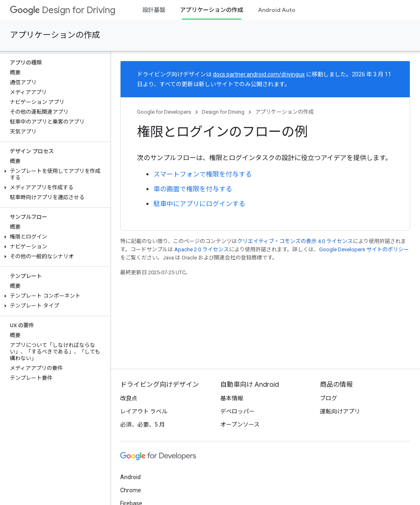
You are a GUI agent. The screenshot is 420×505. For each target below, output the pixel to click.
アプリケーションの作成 (55, 35)
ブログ (329, 398)
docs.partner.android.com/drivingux (259, 74)
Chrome (131, 490)
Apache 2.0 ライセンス (202, 249)
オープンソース (240, 425)
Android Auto (277, 10)
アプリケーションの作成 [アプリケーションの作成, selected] (212, 10)
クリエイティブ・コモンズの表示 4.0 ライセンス (295, 241)
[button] (54, 174)
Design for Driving (63, 10)
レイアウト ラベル (144, 411)
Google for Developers (164, 112)
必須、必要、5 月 (143, 425)
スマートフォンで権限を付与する (203, 174)
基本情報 (232, 398)
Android (130, 477)
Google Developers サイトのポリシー (364, 249)
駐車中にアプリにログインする (199, 204)
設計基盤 (154, 10)
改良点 (129, 398)
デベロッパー (237, 411)
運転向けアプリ (340, 411)
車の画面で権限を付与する (193, 189)
